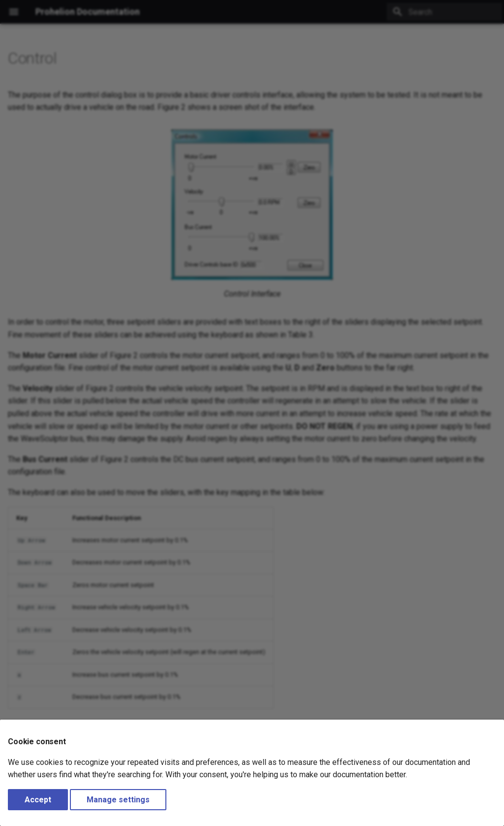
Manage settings (118, 800)
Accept (38, 800)
